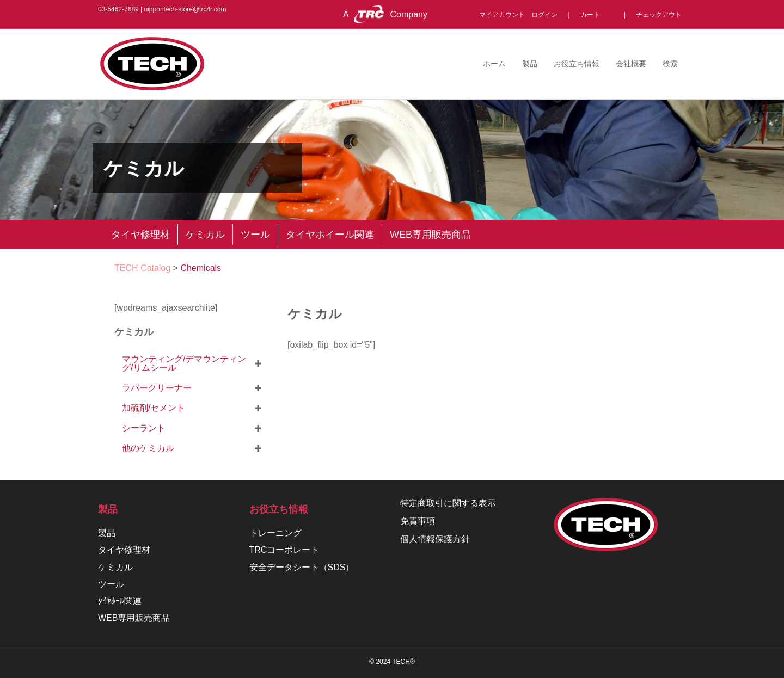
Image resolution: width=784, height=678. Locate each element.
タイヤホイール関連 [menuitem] (330, 235)
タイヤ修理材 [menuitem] (140, 235)
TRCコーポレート (284, 550)
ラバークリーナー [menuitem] (157, 388)
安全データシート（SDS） (302, 567)
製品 (530, 64)
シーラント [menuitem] (144, 428)
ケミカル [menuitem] (205, 235)
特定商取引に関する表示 (448, 503)
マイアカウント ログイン (522, 15)
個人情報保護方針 (435, 539)
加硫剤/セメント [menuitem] (154, 408)
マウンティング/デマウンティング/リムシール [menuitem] (184, 363)
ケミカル (315, 313)
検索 (670, 64)
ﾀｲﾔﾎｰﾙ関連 (120, 601)
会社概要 (631, 64)
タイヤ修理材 (124, 550)
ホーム (494, 64)
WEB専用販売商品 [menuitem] (430, 235)
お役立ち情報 (577, 64)
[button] (258, 363)
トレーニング (275, 533)
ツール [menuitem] (255, 235)
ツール (111, 584)
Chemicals (201, 268)
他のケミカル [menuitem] (148, 448)
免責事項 (418, 521)
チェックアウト (659, 15)
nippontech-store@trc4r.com (185, 9)
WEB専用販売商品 (134, 618)
